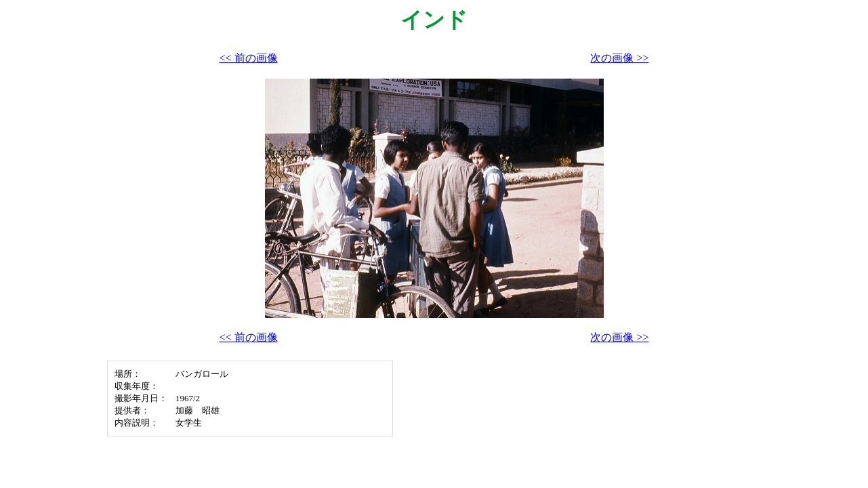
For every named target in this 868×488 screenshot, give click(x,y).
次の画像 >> (619, 58)
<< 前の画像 (249, 58)
